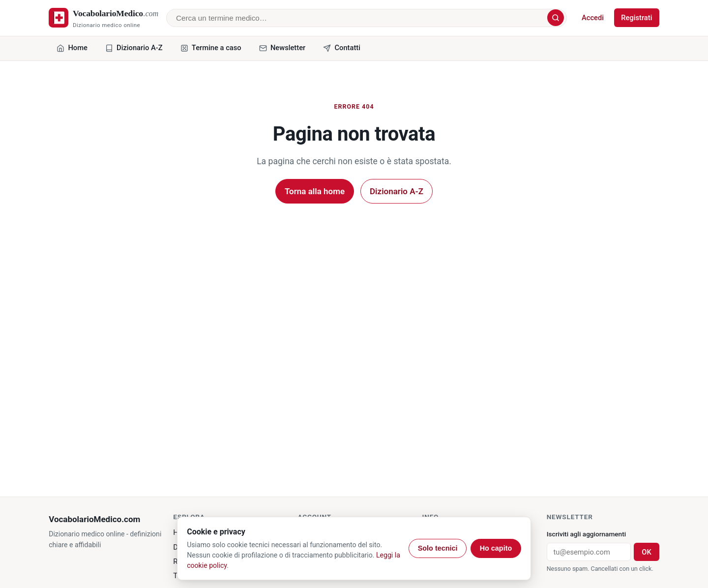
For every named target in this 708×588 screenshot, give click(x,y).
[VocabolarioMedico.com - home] (103, 18)
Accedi (593, 18)
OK (646, 552)
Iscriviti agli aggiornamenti (586, 534)
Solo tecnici (438, 548)
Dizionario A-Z (397, 191)
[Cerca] (556, 18)
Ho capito (496, 548)
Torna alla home (315, 191)
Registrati (636, 18)
